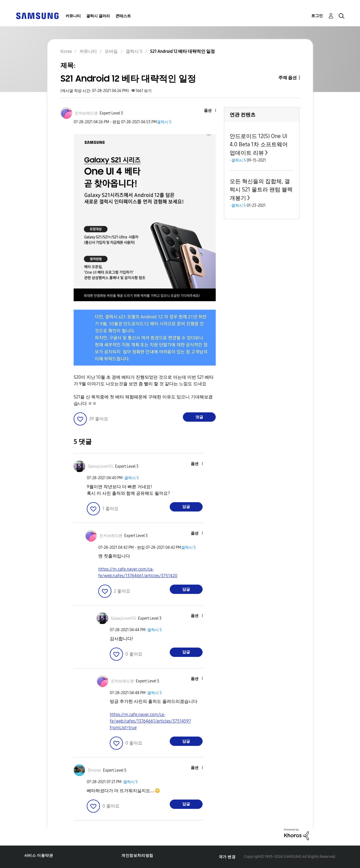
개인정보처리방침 (137, 856)
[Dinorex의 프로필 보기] (94, 770)
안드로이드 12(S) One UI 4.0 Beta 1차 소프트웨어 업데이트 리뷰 (259, 144)
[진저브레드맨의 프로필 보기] (86, 113)
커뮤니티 (73, 16)
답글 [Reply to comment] (186, 507)
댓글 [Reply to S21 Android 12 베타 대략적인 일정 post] (199, 417)
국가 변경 (227, 857)
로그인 (317, 16)
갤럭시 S (164, 122)
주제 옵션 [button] (288, 78)
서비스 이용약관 (39, 856)
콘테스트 (123, 16)
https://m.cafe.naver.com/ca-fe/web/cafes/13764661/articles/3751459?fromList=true (150, 721)
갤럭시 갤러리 (98, 16)
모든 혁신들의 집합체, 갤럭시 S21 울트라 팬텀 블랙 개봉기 (261, 190)
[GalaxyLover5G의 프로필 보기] (100, 466)
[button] (206, 111)
